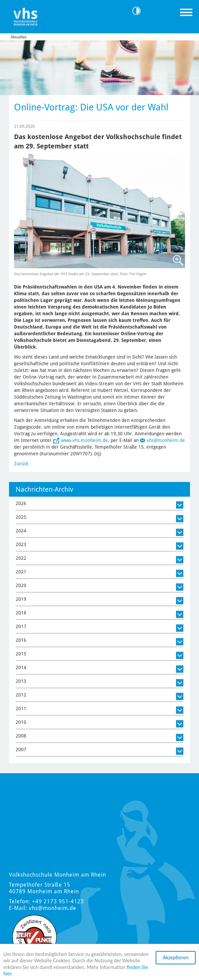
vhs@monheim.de (166, 440)
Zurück (21, 464)
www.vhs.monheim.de (84, 440)
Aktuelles (18, 37)
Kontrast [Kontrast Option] (139, 11)
